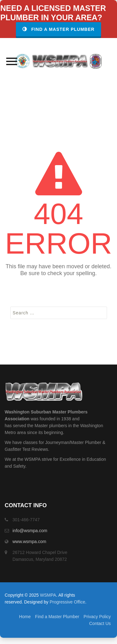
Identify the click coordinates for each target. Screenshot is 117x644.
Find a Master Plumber (58, 29)
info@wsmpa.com (30, 531)
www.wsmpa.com (29, 541)
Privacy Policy (97, 617)
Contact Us (100, 623)
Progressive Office (67, 602)
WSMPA (48, 595)
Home (25, 617)
